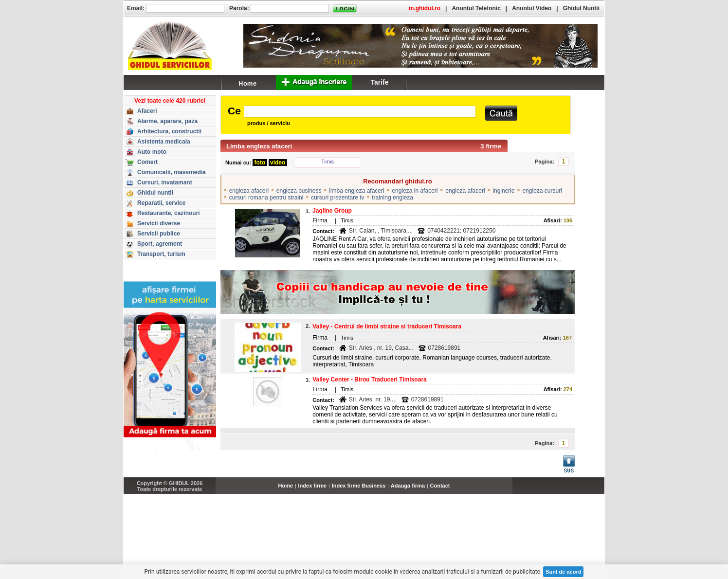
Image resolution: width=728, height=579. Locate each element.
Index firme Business (359, 486)
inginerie (503, 191)
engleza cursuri (542, 191)
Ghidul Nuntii (581, 8)
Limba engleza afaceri (259, 146)
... (602, 491)
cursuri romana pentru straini (266, 198)
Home (286, 486)
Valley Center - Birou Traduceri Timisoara (370, 380)
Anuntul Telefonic (476, 8)
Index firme (313, 486)
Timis (328, 162)
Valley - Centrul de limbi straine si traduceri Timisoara (387, 326)
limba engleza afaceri (356, 191)
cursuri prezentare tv (337, 198)
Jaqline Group (332, 211)
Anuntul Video (532, 8)
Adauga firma (408, 486)
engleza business (299, 191)
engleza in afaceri (415, 191)
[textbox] (360, 112)
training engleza (392, 198)
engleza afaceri (249, 191)
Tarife (379, 82)
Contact (440, 486)
